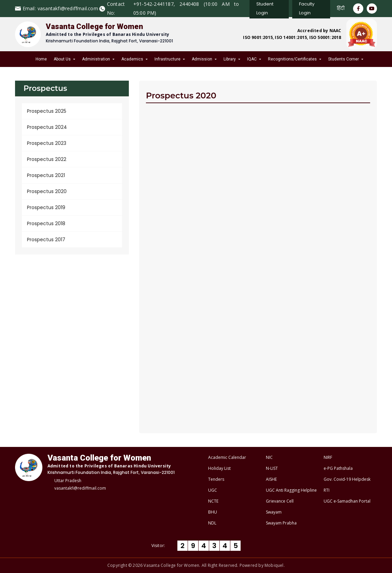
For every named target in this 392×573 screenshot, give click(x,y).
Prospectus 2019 (46, 207)
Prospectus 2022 (47, 159)
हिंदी (341, 8)
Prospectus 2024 (47, 127)
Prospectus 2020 (47, 191)
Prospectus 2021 (46, 175)
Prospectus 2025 (47, 111)
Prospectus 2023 (47, 143)
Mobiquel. (275, 565)
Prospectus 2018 (46, 223)
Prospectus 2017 (46, 240)
